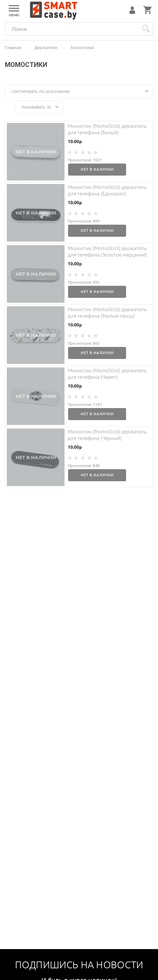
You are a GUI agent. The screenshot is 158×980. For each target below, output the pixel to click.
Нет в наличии (97, 169)
